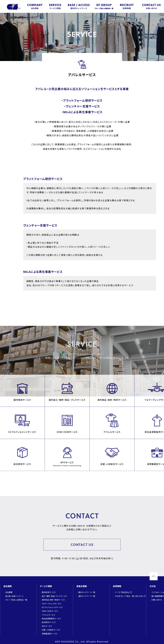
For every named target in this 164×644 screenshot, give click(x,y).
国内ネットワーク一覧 (87, 590)
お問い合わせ (157, 597)
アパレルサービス (48, 612)
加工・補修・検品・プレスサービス (54, 594)
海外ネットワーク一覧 (87, 594)
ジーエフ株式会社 (122, 590)
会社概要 (9, 590)
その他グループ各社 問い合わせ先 (128, 594)
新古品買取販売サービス (51, 616)
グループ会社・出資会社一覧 (16, 597)
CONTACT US (82, 545)
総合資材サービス (49, 620)
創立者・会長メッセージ (14, 594)
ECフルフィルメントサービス (52, 605)
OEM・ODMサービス (50, 608)
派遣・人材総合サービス (51, 627)
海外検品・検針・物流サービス (53, 597)
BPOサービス (47, 624)
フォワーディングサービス (51, 601)
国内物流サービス (49, 590)
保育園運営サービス (49, 631)
